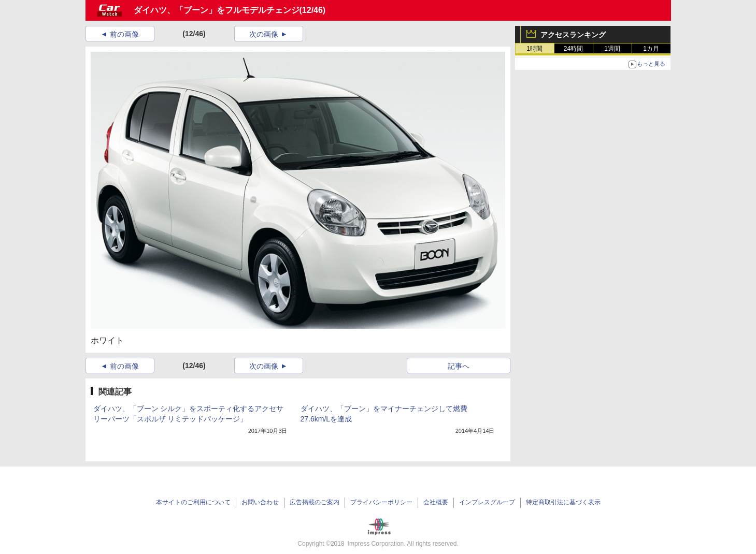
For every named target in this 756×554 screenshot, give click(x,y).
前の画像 (124, 34)
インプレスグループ (487, 502)
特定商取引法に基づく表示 (563, 502)
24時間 (573, 49)
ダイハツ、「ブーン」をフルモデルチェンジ (217, 10)
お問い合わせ (260, 502)
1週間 (612, 49)
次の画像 (264, 34)
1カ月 (651, 49)
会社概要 (436, 502)
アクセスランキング (573, 35)
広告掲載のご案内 (315, 502)
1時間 (534, 49)
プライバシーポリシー (381, 502)
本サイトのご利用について (193, 502)
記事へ (459, 366)
